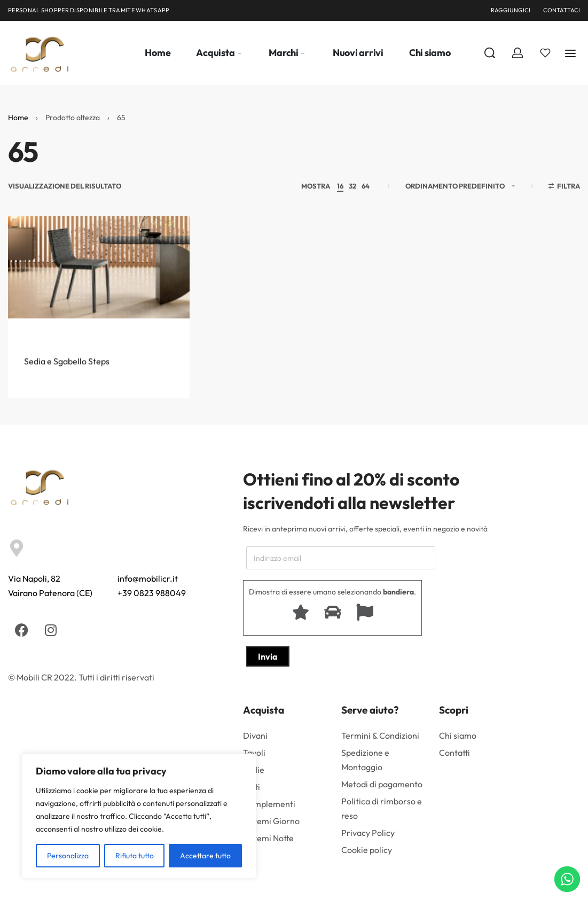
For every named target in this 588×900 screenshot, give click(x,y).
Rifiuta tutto (135, 856)
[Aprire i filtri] (565, 187)
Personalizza (68, 856)
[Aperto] (545, 53)
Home (18, 118)
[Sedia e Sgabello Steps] (99, 287)
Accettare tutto (205, 856)
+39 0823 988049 (152, 593)
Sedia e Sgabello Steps (67, 380)
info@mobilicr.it (148, 578)
